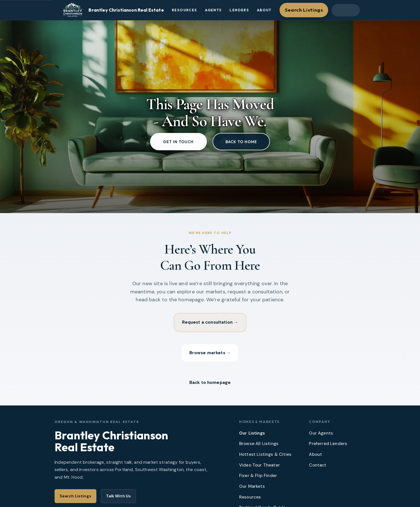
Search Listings (304, 10)
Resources (184, 10)
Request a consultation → (210, 323)
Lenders (239, 10)
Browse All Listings (259, 446)
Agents (213, 10)
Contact (318, 467)
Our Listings (252, 435)
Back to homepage (210, 384)
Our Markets (252, 488)
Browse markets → (210, 354)
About (264, 10)
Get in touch (178, 142)
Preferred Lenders (328, 446)
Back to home (241, 142)
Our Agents (321, 435)
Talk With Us (119, 498)
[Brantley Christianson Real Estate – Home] (112, 10)
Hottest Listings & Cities (265, 456)
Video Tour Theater (259, 467)
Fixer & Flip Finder (258, 478)
